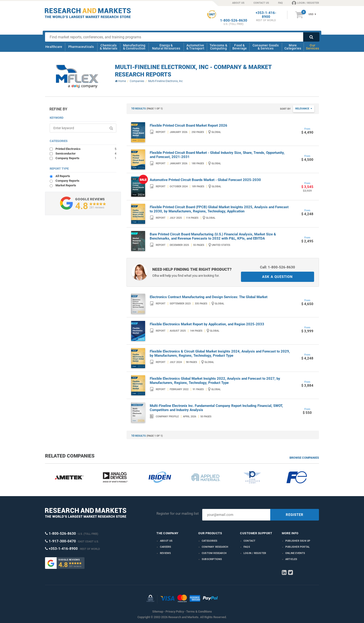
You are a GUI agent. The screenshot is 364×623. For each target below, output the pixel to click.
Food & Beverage (240, 47)
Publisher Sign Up (298, 541)
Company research (215, 547)
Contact (249, 541)
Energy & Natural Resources (166, 47)
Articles (291, 559)
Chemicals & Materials (109, 47)
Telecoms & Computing (218, 47)
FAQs (247, 547)
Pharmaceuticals (81, 47)
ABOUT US (238, 3)
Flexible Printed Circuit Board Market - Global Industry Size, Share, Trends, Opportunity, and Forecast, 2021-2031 (217, 155)
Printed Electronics (86, 149)
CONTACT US (261, 3)
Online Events (295, 553)
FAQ (280, 3)
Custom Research (214, 553)
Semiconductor (86, 153)
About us (166, 541)
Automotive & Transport (195, 47)
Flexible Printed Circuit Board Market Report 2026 (188, 125)
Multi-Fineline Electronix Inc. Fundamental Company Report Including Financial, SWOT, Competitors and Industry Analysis (216, 408)
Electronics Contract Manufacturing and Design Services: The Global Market (209, 297)
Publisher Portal (297, 547)
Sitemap (158, 611)
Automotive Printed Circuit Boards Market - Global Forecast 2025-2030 (205, 180)
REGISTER (295, 515)
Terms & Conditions (199, 611)
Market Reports (66, 185)
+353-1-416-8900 (266, 15)
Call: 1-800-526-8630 (278, 267)
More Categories (293, 47)
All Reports (63, 176)
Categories (210, 541)
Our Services (312, 47)
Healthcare (54, 47)
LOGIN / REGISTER (305, 3)
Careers (166, 547)
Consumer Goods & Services (266, 47)
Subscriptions (212, 559)
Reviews (165, 553)
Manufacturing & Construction (134, 47)
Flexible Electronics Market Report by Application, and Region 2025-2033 (207, 324)
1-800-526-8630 (234, 21)
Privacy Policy (175, 611)
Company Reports (86, 158)
